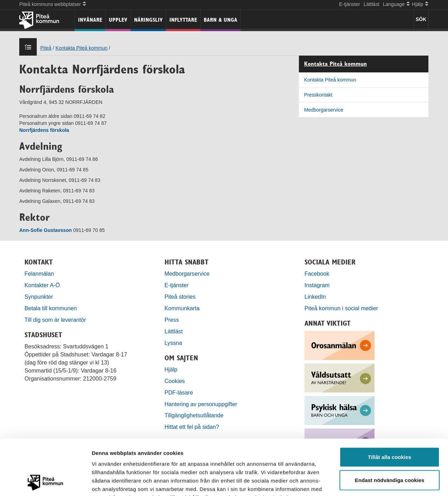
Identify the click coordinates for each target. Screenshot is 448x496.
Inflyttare (183, 20)
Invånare (90, 20)
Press (172, 320)
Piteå (46, 48)
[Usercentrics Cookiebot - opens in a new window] (45, 482)
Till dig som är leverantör (56, 320)
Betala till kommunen (51, 308)
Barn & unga (220, 20)
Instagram (317, 285)
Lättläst (372, 4)
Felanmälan (39, 274)
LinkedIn (315, 297)
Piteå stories (180, 297)
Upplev (118, 20)
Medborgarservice (324, 110)
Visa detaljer (380, 482)
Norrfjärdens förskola (44, 130)
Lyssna (173, 343)
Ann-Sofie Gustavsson (46, 230)
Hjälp (171, 369)
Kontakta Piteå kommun (82, 48)
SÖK (421, 19)
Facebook (317, 274)
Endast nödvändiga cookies (390, 428)
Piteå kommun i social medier (341, 308)
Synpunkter (39, 297)
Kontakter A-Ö (42, 285)
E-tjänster (350, 4)
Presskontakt (318, 95)
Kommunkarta (182, 308)
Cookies (175, 381)
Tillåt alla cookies (390, 405)
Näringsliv (148, 20)
